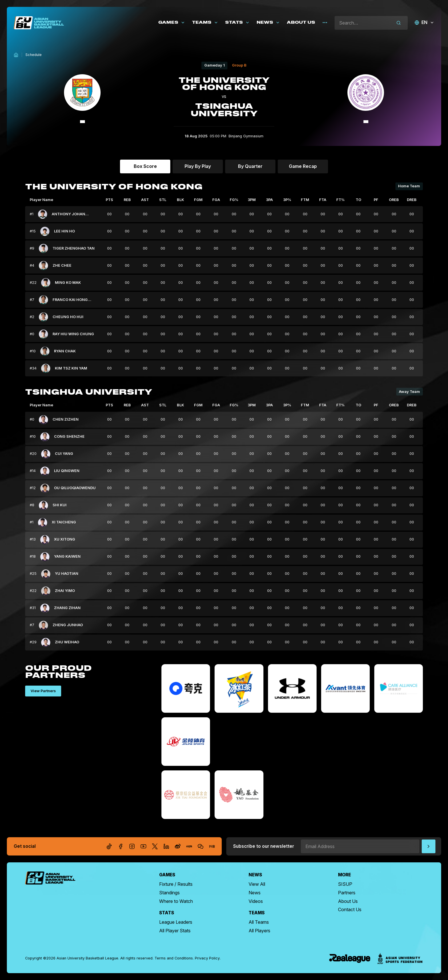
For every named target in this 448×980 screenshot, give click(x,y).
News (255, 893)
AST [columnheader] (145, 200)
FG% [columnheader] (234, 200)
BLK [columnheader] (180, 200)
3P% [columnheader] (287, 200)
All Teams (259, 922)
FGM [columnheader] (198, 200)
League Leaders (176, 922)
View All (257, 884)
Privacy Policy (207, 958)
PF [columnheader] (376, 200)
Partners (347, 893)
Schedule (34, 55)
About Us (348, 901)
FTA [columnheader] (323, 200)
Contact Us (350, 909)
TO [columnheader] (358, 200)
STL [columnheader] (163, 200)
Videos (256, 901)
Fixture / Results (176, 884)
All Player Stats (175, 931)
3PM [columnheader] (252, 200)
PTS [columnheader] (109, 200)
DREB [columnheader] (412, 200)
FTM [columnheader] (305, 200)
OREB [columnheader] (394, 200)
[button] (172, 23)
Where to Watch (176, 901)
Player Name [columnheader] (41, 200)
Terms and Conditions (174, 958)
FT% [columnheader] (340, 200)
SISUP (345, 884)
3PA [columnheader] (269, 200)
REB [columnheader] (127, 200)
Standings (169, 893)
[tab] (145, 166)
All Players (259, 931)
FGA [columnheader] (216, 200)
